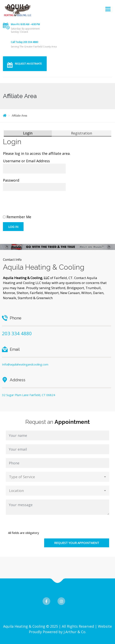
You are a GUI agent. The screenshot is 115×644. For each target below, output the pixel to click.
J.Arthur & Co (74, 632)
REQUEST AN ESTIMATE (28, 64)
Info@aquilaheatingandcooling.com (25, 364)
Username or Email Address (26, 161)
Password (11, 180)
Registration (82, 133)
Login (28, 133)
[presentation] (33, 204)
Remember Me (17, 217)
